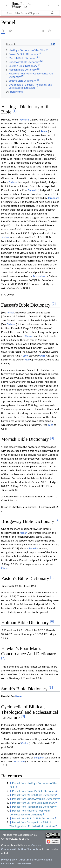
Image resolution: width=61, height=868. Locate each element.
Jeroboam (53, 198)
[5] (52, 577)
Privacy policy (9, 859)
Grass (42, 355)
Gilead (5, 568)
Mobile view (24, 863)
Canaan (29, 336)
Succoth (33, 190)
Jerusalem (19, 761)
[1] (15, 111)
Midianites (39, 276)
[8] (51, 687)
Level (26, 355)
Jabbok (5, 237)
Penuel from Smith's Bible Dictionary (33, 818)
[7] (3, 658)
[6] (52, 621)
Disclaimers (8, 863)
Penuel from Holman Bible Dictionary (33, 807)
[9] (23, 716)
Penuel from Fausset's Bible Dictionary (34, 791)
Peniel (44, 131)
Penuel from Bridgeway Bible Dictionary (35, 799)
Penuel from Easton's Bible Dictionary (34, 803)
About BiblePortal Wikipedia (35, 859)
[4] (58, 520)
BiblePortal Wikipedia (21, 5)
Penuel (12, 174)
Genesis (25, 119)
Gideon (13, 182)
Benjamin (39, 757)
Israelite (34, 548)
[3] (52, 438)
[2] (54, 304)
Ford (27, 359)
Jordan (23, 533)
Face (51, 425)
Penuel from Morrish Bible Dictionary (33, 795)
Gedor (25, 743)
